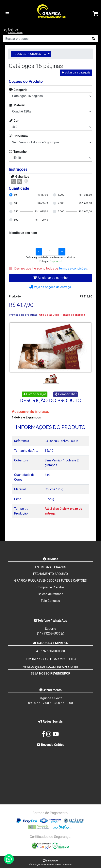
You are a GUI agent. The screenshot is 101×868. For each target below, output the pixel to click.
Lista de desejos (35, 394)
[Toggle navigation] (7, 14)
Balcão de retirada (50, 594)
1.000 (61, 195)
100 (16, 203)
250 (16, 211)
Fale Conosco (50, 601)
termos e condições (73, 268)
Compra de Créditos (50, 587)
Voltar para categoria (76, 72)
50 (15, 195)
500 (16, 220)
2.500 (61, 203)
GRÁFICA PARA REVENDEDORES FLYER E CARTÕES (50, 581)
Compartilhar (66, 394)
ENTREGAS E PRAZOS (50, 567)
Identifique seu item (23, 233)
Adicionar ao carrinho (50, 278)
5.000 (61, 211)
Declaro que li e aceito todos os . (51, 268)
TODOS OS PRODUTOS (30, 54)
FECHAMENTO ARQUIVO (50, 574)
